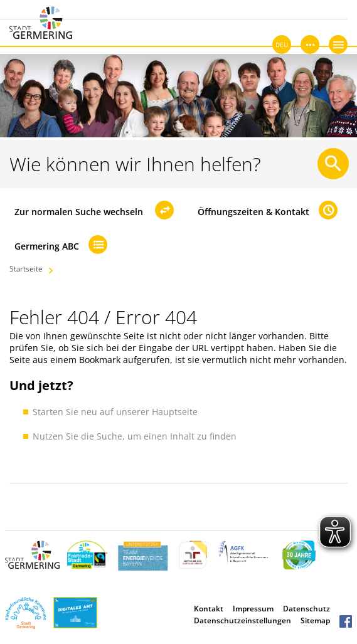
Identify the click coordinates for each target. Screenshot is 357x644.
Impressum (253, 609)
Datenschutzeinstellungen (242, 620)
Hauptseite (175, 412)
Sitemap (315, 620)
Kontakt (209, 609)
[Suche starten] (333, 164)
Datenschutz (306, 609)
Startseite (26, 269)
